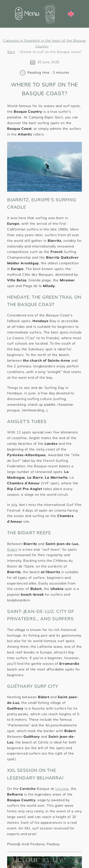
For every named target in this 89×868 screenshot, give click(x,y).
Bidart (12, 549)
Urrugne (62, 789)
